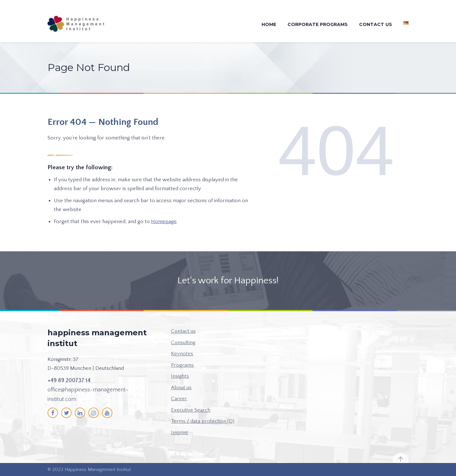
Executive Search (191, 410)
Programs (182, 365)
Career (179, 399)
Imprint (180, 433)
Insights (180, 376)
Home (269, 24)
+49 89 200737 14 (69, 381)
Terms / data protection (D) (203, 421)
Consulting (183, 343)
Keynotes (182, 354)
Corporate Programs (318, 24)
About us (181, 388)
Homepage (164, 222)
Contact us (376, 24)
